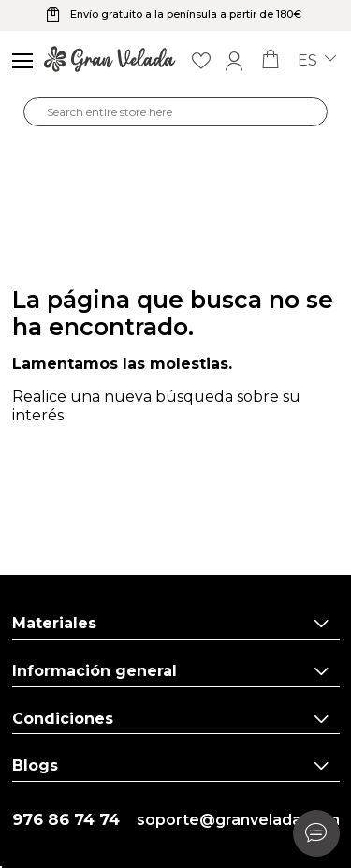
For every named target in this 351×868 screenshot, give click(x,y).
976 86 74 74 (66, 820)
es (317, 61)
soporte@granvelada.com (238, 820)
